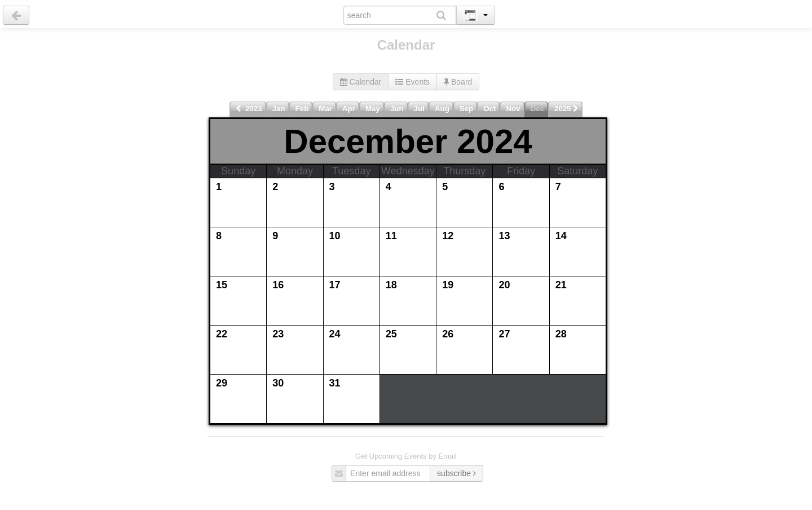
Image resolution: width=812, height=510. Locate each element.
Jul (419, 109)
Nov (513, 109)
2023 (249, 109)
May (373, 109)
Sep (466, 109)
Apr (349, 109)
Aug (442, 109)
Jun (397, 109)
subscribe (456, 473)
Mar (325, 109)
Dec (537, 109)
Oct (489, 109)
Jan (279, 109)
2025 (566, 109)
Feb (302, 109)
